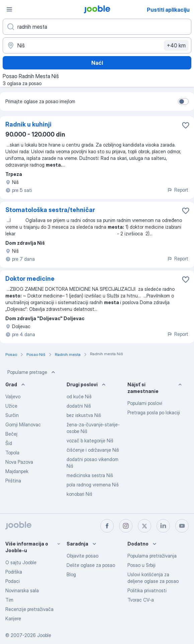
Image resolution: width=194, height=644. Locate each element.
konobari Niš (79, 494)
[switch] (183, 101)
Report (178, 190)
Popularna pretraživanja (152, 556)
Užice (11, 406)
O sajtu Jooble (21, 562)
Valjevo (13, 396)
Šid (9, 443)
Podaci (13, 581)
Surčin (12, 415)
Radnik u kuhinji (28, 124)
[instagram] (126, 526)
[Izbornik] (9, 9)
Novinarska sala (22, 590)
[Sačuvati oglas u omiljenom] (186, 125)
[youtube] (182, 526)
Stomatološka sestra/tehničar (50, 210)
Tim (9, 600)
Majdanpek (17, 471)
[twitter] (144, 526)
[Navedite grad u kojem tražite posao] (97, 45)
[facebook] (107, 526)
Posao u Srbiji (141, 565)
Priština (13, 481)
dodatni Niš (79, 406)
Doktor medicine (30, 279)
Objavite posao (82, 556)
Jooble (44, 635)
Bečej (11, 434)
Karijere (13, 618)
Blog (71, 574)
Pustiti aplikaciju (168, 10)
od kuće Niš (79, 396)
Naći (97, 63)
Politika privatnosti (147, 590)
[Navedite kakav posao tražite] (97, 27)
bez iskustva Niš (84, 415)
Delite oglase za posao (91, 565)
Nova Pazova (19, 462)
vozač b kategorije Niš (90, 441)
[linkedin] (163, 526)
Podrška (14, 572)
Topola (12, 453)
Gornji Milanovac (23, 424)
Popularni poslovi (145, 403)
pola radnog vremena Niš (93, 485)
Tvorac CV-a (141, 600)
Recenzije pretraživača (29, 609)
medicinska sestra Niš (90, 475)
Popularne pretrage (32, 372)
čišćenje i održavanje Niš (93, 450)
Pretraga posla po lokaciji (154, 412)
